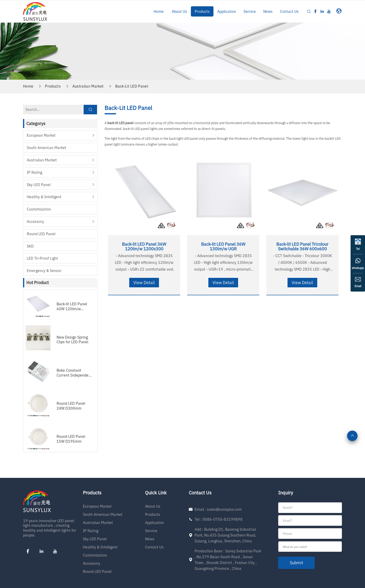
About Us (179, 11)
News (268, 11)
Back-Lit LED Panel (132, 86)
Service (250, 11)
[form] (310, 536)
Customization (39, 209)
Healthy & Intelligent (44, 197)
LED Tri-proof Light (42, 258)
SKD (30, 246)
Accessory (35, 221)
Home (159, 11)
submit (296, 563)
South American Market (47, 148)
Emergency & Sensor (44, 271)
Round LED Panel (41, 234)
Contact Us (289, 11)
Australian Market (88, 86)
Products (202, 11)
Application (227, 11)
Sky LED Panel (39, 185)
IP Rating (34, 172)
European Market (41, 135)
